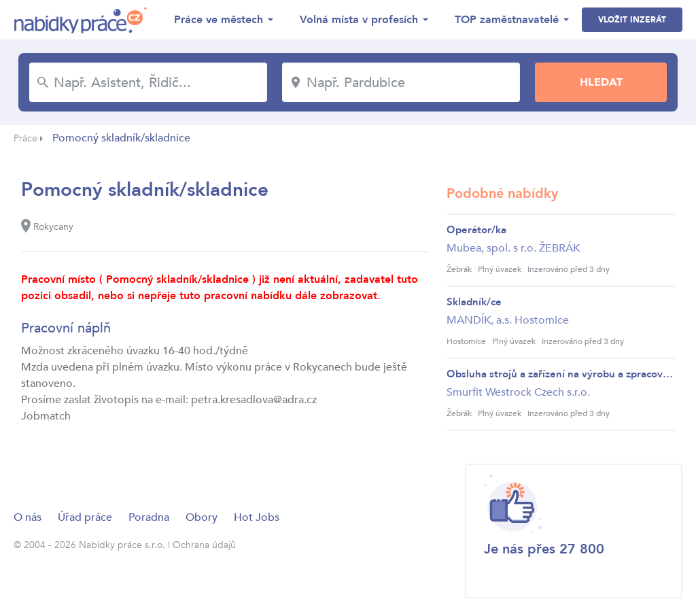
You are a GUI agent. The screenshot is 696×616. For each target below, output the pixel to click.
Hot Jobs (257, 517)
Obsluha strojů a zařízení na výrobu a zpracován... (561, 374)
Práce (25, 138)
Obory (202, 517)
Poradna (149, 517)
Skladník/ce (474, 302)
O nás (28, 517)
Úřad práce (85, 517)
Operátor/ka (476, 230)
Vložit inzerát (632, 20)
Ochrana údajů (204, 545)
